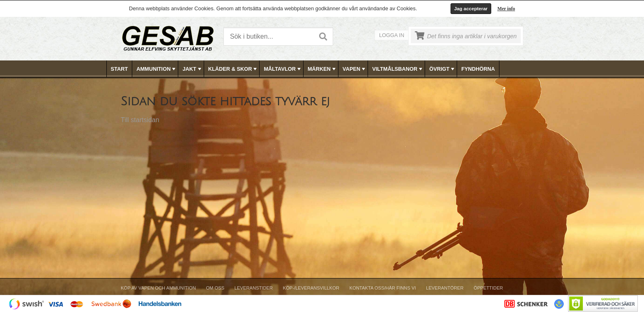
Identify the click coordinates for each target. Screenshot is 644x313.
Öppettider (488, 288)
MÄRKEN (322, 69)
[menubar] (322, 69)
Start (120, 69)
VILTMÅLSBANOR (398, 69)
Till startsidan (140, 120)
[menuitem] (120, 69)
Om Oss (215, 288)
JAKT (192, 69)
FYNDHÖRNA (478, 69)
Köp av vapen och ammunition (158, 288)
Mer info (506, 9)
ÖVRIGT (443, 69)
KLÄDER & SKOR (233, 69)
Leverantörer (445, 288)
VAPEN (355, 69)
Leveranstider (254, 288)
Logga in (392, 35)
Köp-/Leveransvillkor (311, 288)
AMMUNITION (157, 69)
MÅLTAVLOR (283, 69)
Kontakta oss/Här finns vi (383, 288)
